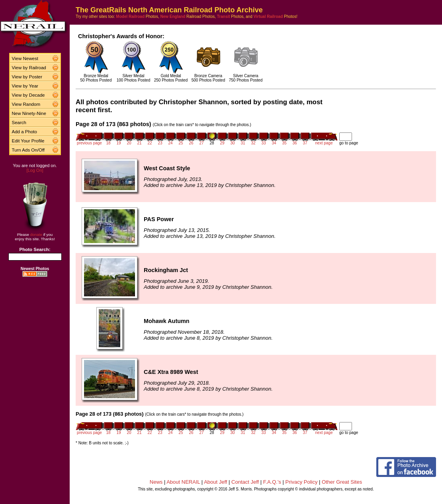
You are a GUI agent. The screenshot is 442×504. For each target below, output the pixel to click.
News (156, 482)
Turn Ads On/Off (28, 150)
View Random (26, 104)
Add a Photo (24, 132)
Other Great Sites (342, 482)
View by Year (25, 86)
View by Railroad (29, 68)
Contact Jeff (245, 482)
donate (36, 234)
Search (19, 123)
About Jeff (215, 482)
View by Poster (27, 77)
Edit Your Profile (28, 141)
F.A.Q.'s (272, 482)
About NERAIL (183, 482)
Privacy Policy (302, 482)
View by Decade (28, 95)
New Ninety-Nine (29, 113)
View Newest (25, 58)
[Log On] (35, 170)
